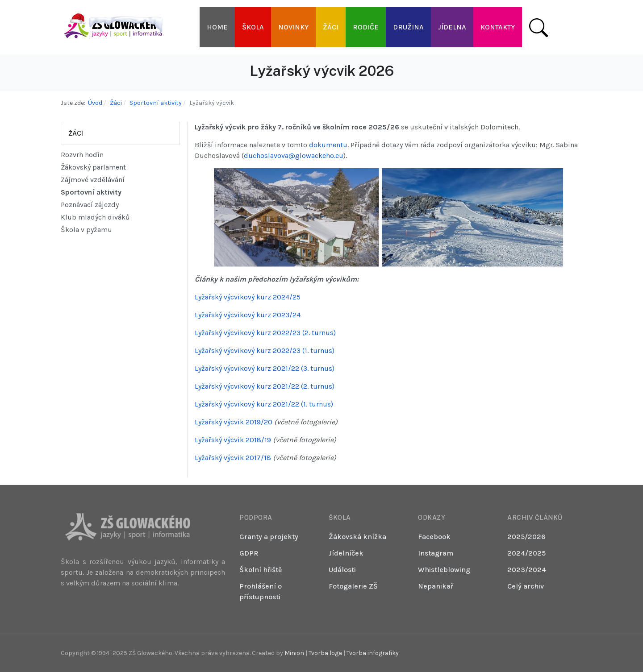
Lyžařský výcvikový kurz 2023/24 (248, 315)
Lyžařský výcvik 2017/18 (233, 458)
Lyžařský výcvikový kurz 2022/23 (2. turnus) (265, 333)
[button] (253, 27)
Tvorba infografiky (373, 653)
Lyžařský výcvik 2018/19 (233, 440)
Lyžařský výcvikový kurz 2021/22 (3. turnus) (265, 368)
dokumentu (328, 145)
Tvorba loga (325, 653)
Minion (294, 653)
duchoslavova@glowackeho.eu (294, 156)
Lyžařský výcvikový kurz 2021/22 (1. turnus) (264, 404)
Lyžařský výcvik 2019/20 (234, 422)
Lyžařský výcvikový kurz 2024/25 (248, 297)
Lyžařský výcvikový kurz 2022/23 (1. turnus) (265, 351)
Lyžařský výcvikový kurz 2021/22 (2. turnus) (265, 386)
